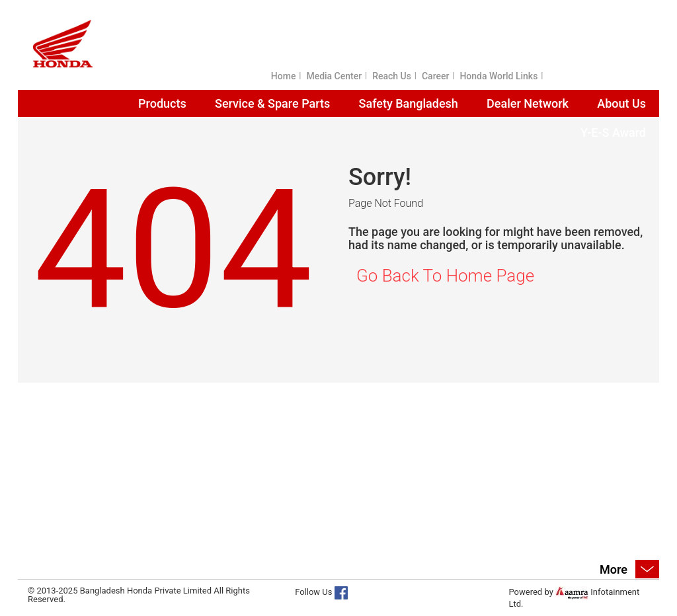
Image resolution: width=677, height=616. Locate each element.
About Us (621, 103)
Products (162, 103)
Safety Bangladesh (409, 103)
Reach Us (392, 76)
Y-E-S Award (613, 133)
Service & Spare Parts (272, 103)
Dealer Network (528, 103)
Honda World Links (498, 76)
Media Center (334, 76)
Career (435, 76)
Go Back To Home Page (445, 276)
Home (284, 76)
